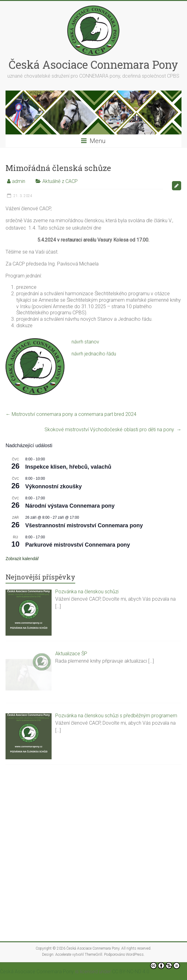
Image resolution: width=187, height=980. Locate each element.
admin (19, 181)
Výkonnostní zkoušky (53, 486)
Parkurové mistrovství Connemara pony (78, 545)
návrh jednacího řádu (94, 354)
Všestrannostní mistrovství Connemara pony (84, 525)
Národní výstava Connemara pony (70, 506)
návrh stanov (85, 342)
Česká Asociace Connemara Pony (93, 64)
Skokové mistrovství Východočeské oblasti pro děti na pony (113, 430)
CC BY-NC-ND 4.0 (146, 968)
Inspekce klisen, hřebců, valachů (68, 467)
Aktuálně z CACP (60, 181)
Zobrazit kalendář (22, 559)
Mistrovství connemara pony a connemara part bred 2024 (71, 414)
